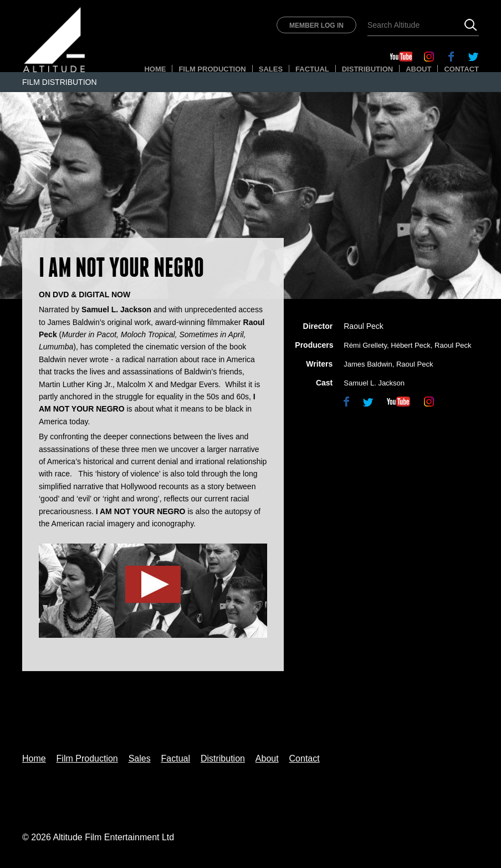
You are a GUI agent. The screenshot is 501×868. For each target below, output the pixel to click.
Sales (271, 69)
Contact (461, 69)
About (418, 69)
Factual (312, 69)
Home (155, 69)
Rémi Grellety (365, 345)
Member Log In (316, 26)
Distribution (367, 69)
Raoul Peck (364, 326)
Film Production (212, 69)
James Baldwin (368, 364)
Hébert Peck (411, 345)
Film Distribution (60, 82)
